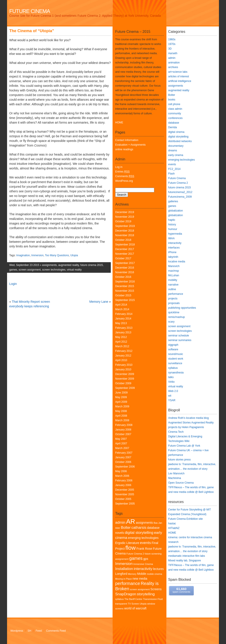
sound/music (176, 354)
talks (171, 377)
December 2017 (125, 249)
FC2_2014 (174, 169)
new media (140, 579)
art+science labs (178, 72)
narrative (173, 285)
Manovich (174, 266)
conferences (175, 118)
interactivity (143, 569)
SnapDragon (126, 594)
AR (131, 521)
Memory (132, 574)
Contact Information (127, 140)
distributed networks (180, 141)
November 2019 (125, 217)
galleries (173, 201)
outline (172, 289)
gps (146, 559)
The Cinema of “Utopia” (32, 31)
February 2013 (124, 328)
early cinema (176, 155)
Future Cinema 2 (135, 554)
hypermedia (175, 234)
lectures (158, 569)
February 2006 (124, 481)
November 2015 (125, 291)
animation (174, 63)
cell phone (174, 104)
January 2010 (123, 369)
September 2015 (125, 300)
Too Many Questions (57, 255)
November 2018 (125, 235)
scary (171, 322)
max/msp (174, 271)
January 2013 (123, 332)
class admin (175, 109)
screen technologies (54, 270)
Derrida (172, 127)
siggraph (173, 345)
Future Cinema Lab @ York (184, 446)
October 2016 (123, 277)
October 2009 (123, 383)
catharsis (139, 528)
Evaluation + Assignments (130, 145)
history (172, 225)
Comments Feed (56, 631)
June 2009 (121, 393)
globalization (176, 211)
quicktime (174, 312)
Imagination (23, 255)
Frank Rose (144, 549)
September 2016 (125, 282)
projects (173, 299)
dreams (173, 150)
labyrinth (173, 257)
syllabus (120, 599)
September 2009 (125, 388)
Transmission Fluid (153, 599)
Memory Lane (99, 302)
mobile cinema (154, 574)
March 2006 (122, 476)
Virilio (171, 382)
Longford (121, 574)
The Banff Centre (133, 599)
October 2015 (123, 295)
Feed (39, 631)
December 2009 (125, 374)
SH (29, 631)
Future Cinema (30, 11)
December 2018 (125, 231)
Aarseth (173, 53)
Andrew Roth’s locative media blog (188, 418)
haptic (172, 220)
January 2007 (123, 457)
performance (128, 583)
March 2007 (122, 448)
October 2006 (123, 462)
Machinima (175, 478)
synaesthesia (176, 373)
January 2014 (123, 319)
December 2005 (125, 490)
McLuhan (174, 275)
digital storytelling (139, 533)
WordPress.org (124, 181)
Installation (124, 569)
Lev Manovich (176, 473)
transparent (121, 604)
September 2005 (125, 504)
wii (170, 396)
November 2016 (125, 272)
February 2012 (124, 351)
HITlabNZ (174, 528)
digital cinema (176, 132)
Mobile (142, 574)
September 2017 (125, 263)
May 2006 (121, 471)
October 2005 (123, 499)
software (173, 349)
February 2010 (124, 365)
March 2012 (122, 346)
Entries (122, 172)
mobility (173, 280)
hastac (172, 523)
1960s (172, 39)
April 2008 (121, 416)
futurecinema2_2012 (180, 192)
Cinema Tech (176, 432)
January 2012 (123, 356)
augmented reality (69, 265)
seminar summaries (180, 340)
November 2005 (125, 494)
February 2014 (124, 314)
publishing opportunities (182, 308)
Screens (156, 589)
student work (176, 359)
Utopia (74, 255)
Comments (125, 176)
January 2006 (123, 485)
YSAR (172, 400)
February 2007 (124, 453)
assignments (50, 265)
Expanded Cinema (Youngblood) (187, 514)
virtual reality (74, 270)
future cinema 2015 (92, 265)
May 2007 (121, 439)
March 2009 (122, 406)
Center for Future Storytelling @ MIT (190, 510)
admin (120, 522)
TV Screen (133, 604)
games (13, 270)
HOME (119, 122)
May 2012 (121, 337)
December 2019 (125, 212)
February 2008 (124, 425)
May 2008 (121, 411)
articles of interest (179, 76)
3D (170, 49)
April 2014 (121, 305)
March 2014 (122, 309)
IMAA (171, 238)
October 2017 (123, 258)
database (174, 123)
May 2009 (121, 397)
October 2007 (123, 434)
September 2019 (125, 226)
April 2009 (121, 402)
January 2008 (123, 430)
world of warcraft (135, 608)
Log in (119, 167)
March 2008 (122, 420)
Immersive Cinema (143, 564)
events (145, 543)
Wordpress (17, 631)
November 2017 (125, 254)
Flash (171, 174)
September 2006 (125, 467)
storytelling (146, 594)
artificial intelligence (180, 81)
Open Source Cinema (181, 483)
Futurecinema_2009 (180, 197)
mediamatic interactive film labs (187, 556)
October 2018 (123, 240)
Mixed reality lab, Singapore (185, 560)
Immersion (38, 255)
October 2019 (123, 221)
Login (13, 284)
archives (173, 67)
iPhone (172, 252)
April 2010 (121, 360)
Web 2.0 (173, 391)
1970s (172, 44)
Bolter (126, 528)
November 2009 (125, 379)
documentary (176, 146)
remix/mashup (176, 317)
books (172, 100)
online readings (124, 149)
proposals (174, 303)
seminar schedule (179, 336)
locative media (177, 262)
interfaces (174, 248)
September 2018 (125, 245)
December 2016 (125, 268)
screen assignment (30, 270)
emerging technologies (143, 538)
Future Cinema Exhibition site (186, 519)
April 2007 (121, 444)
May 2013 (121, 323)
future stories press (179, 460)
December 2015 (125, 286)
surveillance (175, 363)
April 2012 (121, 342)
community (175, 113)
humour (173, 229)
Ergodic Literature (127, 543)
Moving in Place (123, 579)
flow (131, 548)
